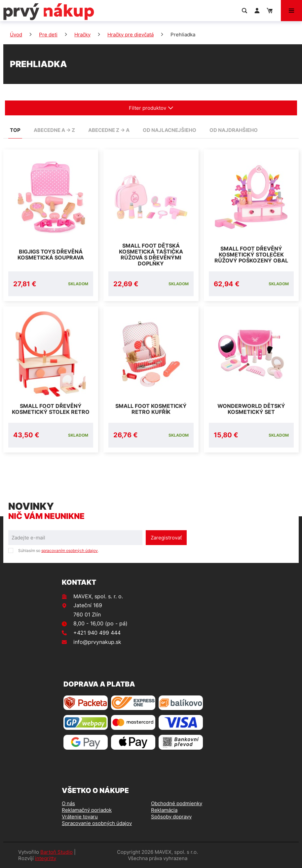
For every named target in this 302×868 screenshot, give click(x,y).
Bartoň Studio (57, 852)
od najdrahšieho (234, 130)
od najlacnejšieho (170, 130)
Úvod (16, 35)
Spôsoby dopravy (171, 817)
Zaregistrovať (166, 538)
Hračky (82, 35)
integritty (46, 858)
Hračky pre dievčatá (131, 35)
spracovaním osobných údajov (70, 551)
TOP (15, 130)
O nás (68, 803)
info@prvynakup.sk (97, 642)
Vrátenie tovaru (80, 817)
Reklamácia (164, 810)
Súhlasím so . (58, 551)
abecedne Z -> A (109, 130)
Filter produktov (151, 108)
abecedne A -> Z (54, 130)
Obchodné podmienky (177, 803)
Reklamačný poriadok (87, 810)
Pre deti (48, 35)
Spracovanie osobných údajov (97, 823)
